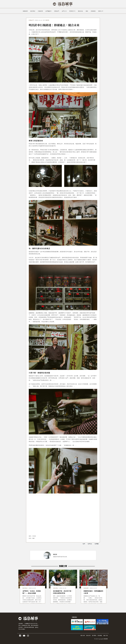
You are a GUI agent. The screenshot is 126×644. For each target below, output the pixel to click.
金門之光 (64, 11)
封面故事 (40, 11)
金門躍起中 (48, 11)
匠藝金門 (57, 11)
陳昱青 (47, 20)
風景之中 (101, 11)
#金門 (84, 544)
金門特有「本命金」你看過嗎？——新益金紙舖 (32, 592)
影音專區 (100, 635)
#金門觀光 (97, 544)
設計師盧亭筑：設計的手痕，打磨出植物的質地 (63, 592)
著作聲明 (94, 635)
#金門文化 (90, 544)
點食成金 (81, 11)
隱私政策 (88, 635)
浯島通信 (93, 11)
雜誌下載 (106, 635)
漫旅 (87, 11)
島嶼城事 (25, 11)
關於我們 (83, 635)
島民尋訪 (33, 11)
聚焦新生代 (72, 11)
